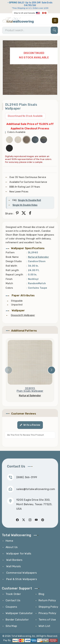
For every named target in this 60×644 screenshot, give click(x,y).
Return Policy (47, 600)
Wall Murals (13, 566)
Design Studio (14, 261)
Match (9, 283)
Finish (9, 279)
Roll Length (12, 270)
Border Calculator (17, 620)
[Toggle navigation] (55, 21)
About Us (12, 547)
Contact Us (13, 600)
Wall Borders (14, 560)
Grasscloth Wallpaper (23, 315)
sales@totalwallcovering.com (36, 489)
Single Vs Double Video (25, 205)
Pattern (10, 253)
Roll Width (11, 266)
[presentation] (8, 370)
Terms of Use (47, 620)
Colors (9, 288)
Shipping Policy (48, 607)
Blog (41, 594)
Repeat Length (14, 275)
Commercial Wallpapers (21, 573)
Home (9, 541)
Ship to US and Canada (24, 13)
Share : (10, 213)
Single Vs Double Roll (29, 200)
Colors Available (16, 132)
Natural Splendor (38, 257)
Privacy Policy (47, 613)
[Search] (30, 30)
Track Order (13, 594)
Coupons (11, 607)
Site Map (11, 626)
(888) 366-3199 (27, 477)
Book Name (12, 257)
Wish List (44, 626)
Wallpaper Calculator (19, 613)
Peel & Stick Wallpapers (21, 579)
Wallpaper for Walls (18, 553)
